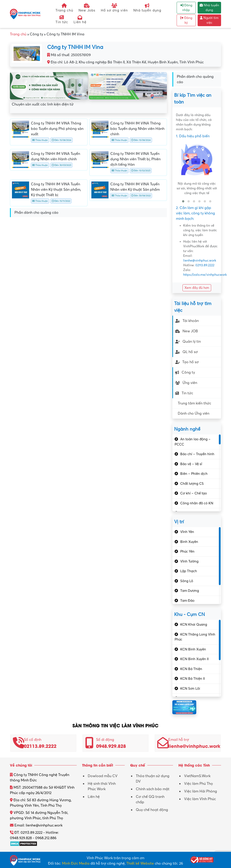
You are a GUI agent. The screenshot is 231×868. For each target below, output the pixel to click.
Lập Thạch (189, 571)
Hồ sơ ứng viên (114, 8)
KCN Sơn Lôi (190, 689)
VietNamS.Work (197, 776)
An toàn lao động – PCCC (193, 442)
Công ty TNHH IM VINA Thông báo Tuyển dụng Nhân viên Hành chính (137, 129)
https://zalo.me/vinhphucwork (205, 275)
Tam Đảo (187, 601)
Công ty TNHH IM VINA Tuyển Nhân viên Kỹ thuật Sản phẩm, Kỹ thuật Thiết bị (56, 190)
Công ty (185, 372)
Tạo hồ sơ (187, 362)
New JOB (187, 331)
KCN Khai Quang (194, 625)
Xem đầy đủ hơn (197, 288)
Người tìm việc (209, 20)
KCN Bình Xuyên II (194, 659)
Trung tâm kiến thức (194, 403)
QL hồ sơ (187, 352)
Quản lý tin (188, 342)
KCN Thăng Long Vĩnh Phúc (195, 637)
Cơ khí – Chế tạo (194, 493)
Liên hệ (80, 20)
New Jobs (87, 8)
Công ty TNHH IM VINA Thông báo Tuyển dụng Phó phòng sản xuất (57, 129)
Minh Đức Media (76, 863)
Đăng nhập (186, 8)
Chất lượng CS (192, 484)
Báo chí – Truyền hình (197, 454)
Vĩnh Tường (189, 561)
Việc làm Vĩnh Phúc (200, 799)
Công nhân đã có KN (197, 503)
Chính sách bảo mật (153, 789)
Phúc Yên (187, 551)
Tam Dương (190, 591)
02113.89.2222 (205, 265)
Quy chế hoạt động (152, 810)
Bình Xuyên (189, 542)
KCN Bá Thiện (191, 669)
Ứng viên (186, 383)
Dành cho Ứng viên (194, 413)
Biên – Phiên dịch (194, 474)
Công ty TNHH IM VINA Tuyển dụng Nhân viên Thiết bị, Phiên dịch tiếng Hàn (135, 159)
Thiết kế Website (140, 863)
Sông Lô (187, 581)
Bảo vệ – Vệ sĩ (191, 464)
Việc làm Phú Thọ (199, 784)
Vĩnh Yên (187, 532)
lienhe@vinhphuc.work (200, 261)
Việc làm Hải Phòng (201, 791)
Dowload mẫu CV (103, 776)
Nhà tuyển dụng (147, 8)
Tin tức (62, 20)
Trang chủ (64, 8)
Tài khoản (187, 321)
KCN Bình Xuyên (193, 649)
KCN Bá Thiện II (193, 679)
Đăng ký (186, 20)
